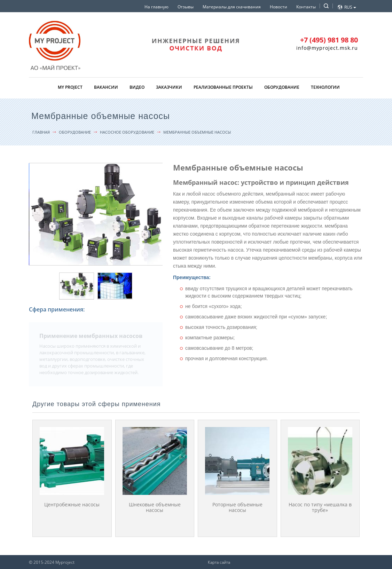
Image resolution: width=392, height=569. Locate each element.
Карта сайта (219, 562)
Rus (350, 7)
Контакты (306, 7)
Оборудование (282, 87)
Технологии (325, 87)
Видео (137, 87)
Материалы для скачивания (232, 7)
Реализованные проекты (223, 87)
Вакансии (106, 87)
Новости (279, 7)
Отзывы (186, 7)
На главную (156, 7)
